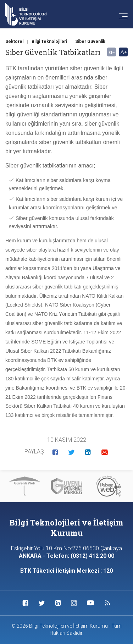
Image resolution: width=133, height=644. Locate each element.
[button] (55, 452)
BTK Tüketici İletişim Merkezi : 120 (66, 571)
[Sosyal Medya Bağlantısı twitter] (42, 603)
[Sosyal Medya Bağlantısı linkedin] (58, 603)
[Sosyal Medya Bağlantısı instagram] (74, 603)
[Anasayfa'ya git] (26, 14)
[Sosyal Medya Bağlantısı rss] (107, 603)
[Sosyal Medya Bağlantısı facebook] (25, 603)
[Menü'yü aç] (120, 17)
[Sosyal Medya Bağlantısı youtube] (90, 603)
